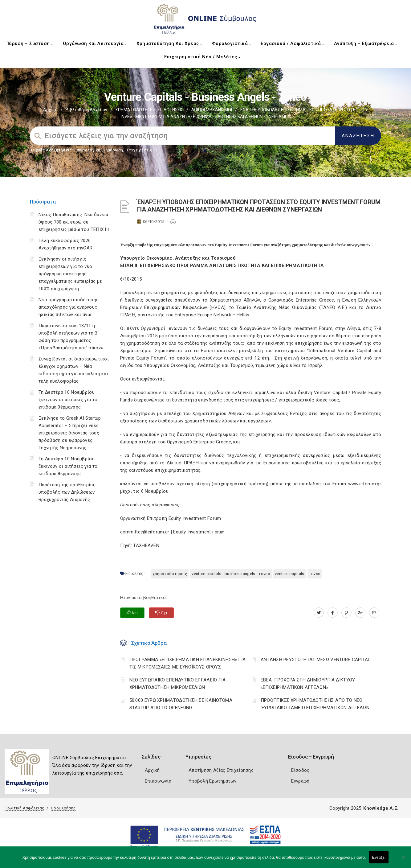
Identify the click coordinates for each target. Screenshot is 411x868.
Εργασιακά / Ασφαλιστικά (292, 43)
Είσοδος (300, 770)
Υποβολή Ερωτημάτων (212, 781)
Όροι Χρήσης (63, 808)
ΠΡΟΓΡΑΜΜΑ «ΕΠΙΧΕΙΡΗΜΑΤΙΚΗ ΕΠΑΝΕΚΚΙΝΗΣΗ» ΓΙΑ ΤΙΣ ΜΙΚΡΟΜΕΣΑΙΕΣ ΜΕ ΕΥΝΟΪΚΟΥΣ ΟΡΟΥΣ (188, 663)
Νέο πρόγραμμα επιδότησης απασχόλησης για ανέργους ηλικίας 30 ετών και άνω (69, 307)
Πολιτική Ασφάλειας (24, 808)
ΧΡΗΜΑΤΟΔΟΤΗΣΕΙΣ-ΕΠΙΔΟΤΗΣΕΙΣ (149, 110)
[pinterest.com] (346, 613)
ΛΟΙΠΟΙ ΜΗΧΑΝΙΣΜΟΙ (212, 110)
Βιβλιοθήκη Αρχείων (86, 110)
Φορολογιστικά (232, 43)
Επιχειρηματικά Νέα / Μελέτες (202, 57)
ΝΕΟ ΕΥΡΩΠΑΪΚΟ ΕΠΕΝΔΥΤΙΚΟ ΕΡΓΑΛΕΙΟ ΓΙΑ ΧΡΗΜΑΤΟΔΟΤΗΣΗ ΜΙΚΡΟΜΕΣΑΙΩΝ (178, 684)
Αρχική (50, 110)
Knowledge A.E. (381, 808)
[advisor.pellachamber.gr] (374, 613)
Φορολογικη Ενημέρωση (100, 150)
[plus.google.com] (360, 613)
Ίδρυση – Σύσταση (30, 43)
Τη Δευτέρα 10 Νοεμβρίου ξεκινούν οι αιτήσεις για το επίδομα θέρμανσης (68, 400)
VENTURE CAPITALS (290, 574)
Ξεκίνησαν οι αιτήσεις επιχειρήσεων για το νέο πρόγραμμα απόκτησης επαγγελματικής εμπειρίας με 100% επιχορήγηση (70, 274)
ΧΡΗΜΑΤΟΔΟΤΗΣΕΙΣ (170, 574)
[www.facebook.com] (333, 613)
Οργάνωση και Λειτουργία (95, 43)
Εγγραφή (300, 781)
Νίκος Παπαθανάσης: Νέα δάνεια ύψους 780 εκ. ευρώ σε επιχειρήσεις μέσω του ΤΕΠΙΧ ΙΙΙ (74, 222)
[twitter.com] (319, 613)
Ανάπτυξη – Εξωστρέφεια (366, 43)
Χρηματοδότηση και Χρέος (169, 43)
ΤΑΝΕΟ (315, 574)
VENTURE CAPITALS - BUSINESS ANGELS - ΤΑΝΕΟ (231, 574)
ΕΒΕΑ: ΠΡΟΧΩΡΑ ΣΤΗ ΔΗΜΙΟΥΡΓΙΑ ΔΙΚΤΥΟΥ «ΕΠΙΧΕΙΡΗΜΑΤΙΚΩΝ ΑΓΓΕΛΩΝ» (308, 684)
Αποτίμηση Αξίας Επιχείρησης (221, 770)
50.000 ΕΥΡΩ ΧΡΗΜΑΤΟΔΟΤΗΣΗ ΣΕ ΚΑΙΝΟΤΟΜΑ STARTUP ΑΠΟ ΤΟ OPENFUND (181, 704)
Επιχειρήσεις (140, 150)
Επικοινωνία (158, 781)
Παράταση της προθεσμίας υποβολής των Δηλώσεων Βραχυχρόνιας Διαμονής (67, 492)
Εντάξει (379, 857)
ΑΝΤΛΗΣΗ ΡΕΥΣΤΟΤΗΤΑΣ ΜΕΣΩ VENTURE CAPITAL (316, 660)
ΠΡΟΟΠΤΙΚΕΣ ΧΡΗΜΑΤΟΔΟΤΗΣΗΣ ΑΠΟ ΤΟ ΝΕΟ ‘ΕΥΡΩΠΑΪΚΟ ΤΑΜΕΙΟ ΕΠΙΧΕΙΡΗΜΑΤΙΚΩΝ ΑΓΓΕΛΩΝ (315, 704)
